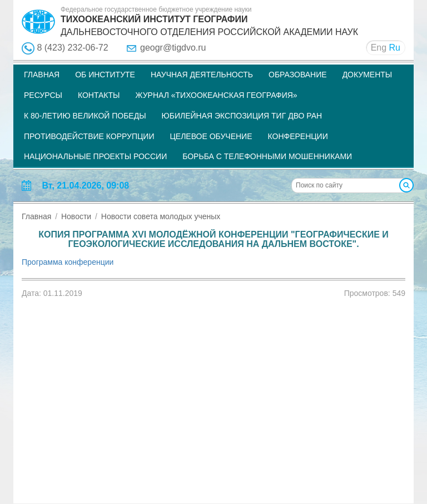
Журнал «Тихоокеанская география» (216, 95)
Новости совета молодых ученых (161, 216)
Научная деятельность (202, 75)
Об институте (105, 75)
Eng (379, 48)
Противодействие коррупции (89, 136)
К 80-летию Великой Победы (85, 116)
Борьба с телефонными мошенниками (267, 156)
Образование (298, 75)
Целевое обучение (211, 136)
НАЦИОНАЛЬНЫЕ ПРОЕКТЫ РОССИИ (95, 156)
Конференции (298, 136)
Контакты (99, 95)
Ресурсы (43, 95)
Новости (76, 216)
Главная (42, 75)
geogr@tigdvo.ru (173, 48)
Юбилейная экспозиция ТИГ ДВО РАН (242, 116)
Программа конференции (68, 262)
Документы (368, 75)
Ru (395, 48)
